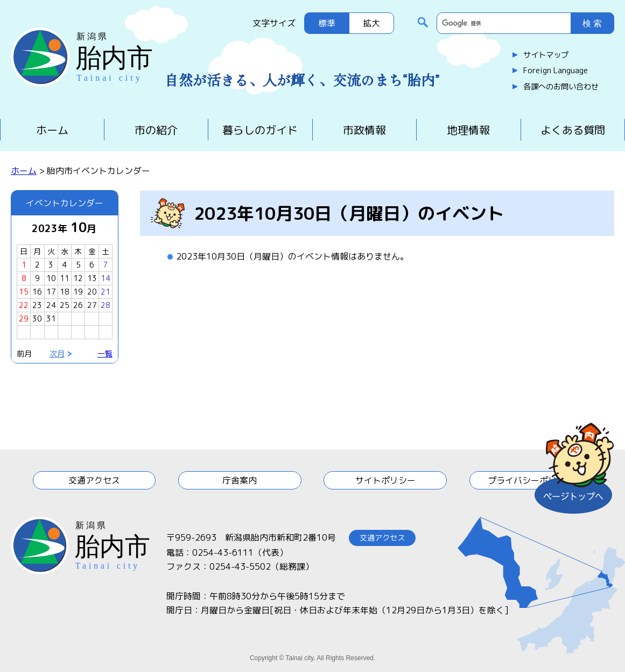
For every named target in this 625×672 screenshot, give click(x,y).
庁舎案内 (240, 480)
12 (78, 278)
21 (106, 292)
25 (65, 305)
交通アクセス (94, 480)
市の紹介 (156, 130)
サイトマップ (546, 55)
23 (37, 305)
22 (24, 305)
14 (106, 278)
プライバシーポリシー (531, 480)
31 (51, 318)
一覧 (105, 353)
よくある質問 (573, 130)
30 (37, 318)
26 (78, 305)
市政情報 (364, 130)
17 (51, 292)
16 (37, 292)
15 (24, 292)
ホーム (52, 130)
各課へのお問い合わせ (561, 87)
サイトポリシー (385, 480)
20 (92, 292)
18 (65, 292)
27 (92, 305)
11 (65, 278)
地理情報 (468, 130)
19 (78, 292)
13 (92, 278)
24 (51, 305)
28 (106, 305)
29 (24, 318)
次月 (57, 353)
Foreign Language (556, 71)
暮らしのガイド (260, 130)
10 (51, 278)
